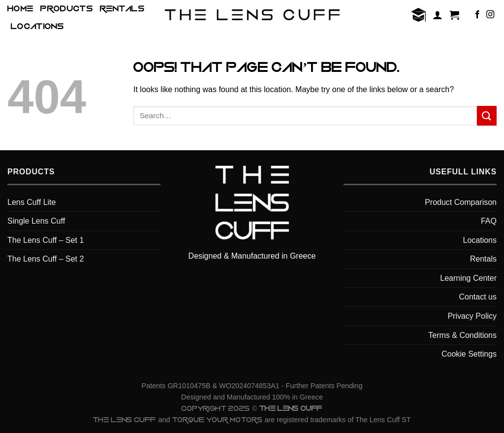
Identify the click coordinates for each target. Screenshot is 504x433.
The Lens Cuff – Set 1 (46, 240)
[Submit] (487, 116)
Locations (37, 27)
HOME (20, 9)
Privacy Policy (472, 316)
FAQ (489, 221)
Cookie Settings (469, 354)
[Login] (438, 15)
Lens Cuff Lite (31, 202)
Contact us (478, 297)
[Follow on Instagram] (490, 15)
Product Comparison (461, 202)
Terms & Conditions (462, 335)
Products (67, 9)
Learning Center (468, 278)
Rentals (122, 9)
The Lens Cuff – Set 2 (46, 259)
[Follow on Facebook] (477, 15)
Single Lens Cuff (36, 221)
